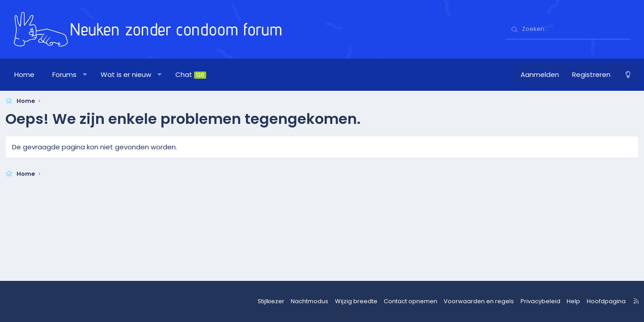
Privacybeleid (532, 302)
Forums (72, 74)
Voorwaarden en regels (476, 302)
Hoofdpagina (593, 302)
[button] (93, 75)
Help (562, 302)
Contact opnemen (413, 302)
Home (32, 74)
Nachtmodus (318, 302)
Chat (199, 74)
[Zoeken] (568, 30)
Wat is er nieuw (134, 74)
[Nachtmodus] (620, 75)
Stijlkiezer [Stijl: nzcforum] (282, 302)
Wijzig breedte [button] (362, 302)
